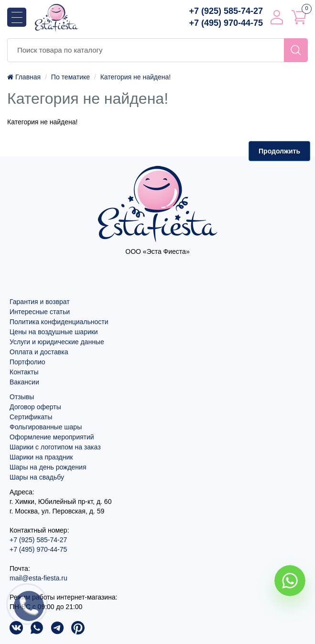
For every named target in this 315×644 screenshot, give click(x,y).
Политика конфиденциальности (59, 322)
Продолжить (279, 151)
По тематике (71, 77)
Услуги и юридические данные (57, 342)
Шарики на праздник (41, 457)
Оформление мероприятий (52, 437)
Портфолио (27, 362)
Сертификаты (31, 417)
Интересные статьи (40, 312)
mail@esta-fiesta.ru (38, 578)
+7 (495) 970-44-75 (226, 23)
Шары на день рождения (48, 467)
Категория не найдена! (136, 77)
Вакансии (24, 382)
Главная (24, 77)
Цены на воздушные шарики (54, 332)
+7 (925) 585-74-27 (226, 11)
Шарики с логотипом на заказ (55, 447)
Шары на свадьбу (37, 477)
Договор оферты (35, 407)
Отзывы (22, 397)
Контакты (24, 372)
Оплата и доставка (39, 352)
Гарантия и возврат (40, 302)
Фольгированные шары (46, 427)
